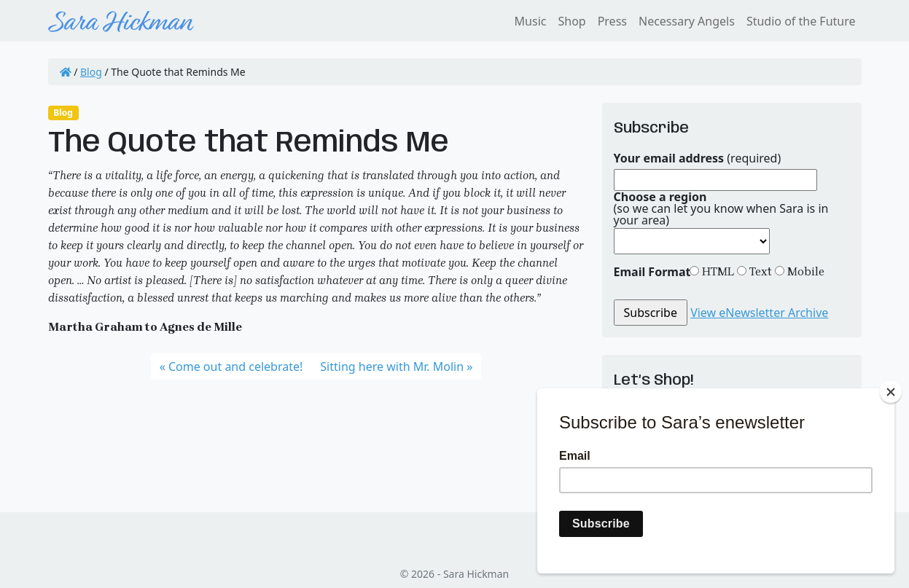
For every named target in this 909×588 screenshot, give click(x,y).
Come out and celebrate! (235, 366)
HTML (717, 271)
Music (531, 21)
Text (759, 271)
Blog (91, 72)
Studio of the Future (801, 21)
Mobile (804, 271)
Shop (571, 21)
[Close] (891, 392)
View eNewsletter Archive (759, 313)
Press (612, 21)
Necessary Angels (687, 21)
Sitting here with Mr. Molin (392, 366)
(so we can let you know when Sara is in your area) (721, 208)
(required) (698, 158)
